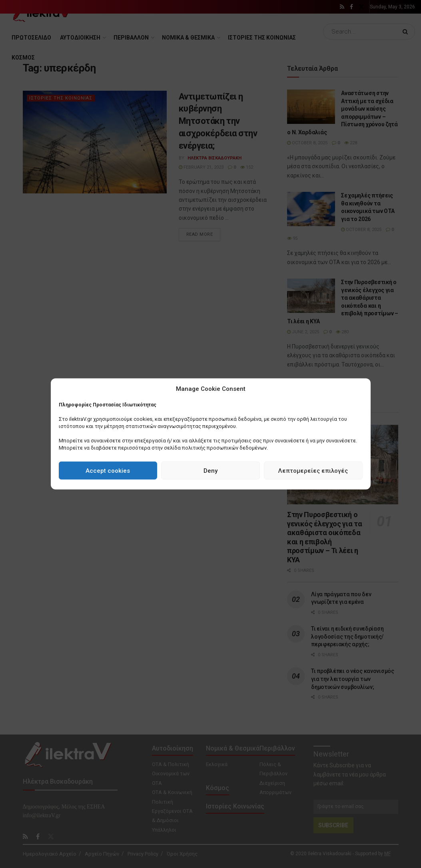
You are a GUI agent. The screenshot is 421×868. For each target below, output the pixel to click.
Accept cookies (108, 471)
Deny (210, 471)
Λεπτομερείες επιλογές (313, 471)
